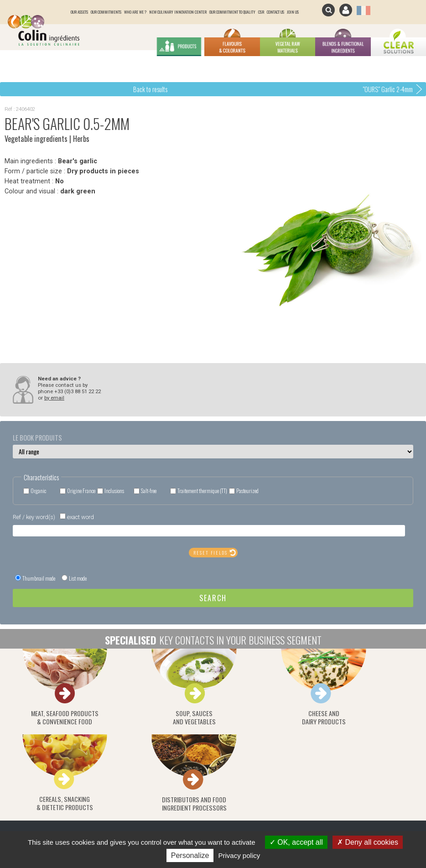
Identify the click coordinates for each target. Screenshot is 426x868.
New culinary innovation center (178, 12)
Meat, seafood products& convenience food (42, 700)
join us (293, 12)
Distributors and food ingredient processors (384, 696)
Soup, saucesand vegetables (128, 696)
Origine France (81, 491)
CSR (261, 12)
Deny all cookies (368, 842)
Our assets (79, 12)
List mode (78, 578)
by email (54, 398)
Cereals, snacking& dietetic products (298, 696)
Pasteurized (247, 491)
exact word (81, 517)
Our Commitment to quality (232, 12)
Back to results (150, 89)
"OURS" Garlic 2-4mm (388, 89)
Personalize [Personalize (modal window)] (190, 855)
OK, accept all (296, 842)
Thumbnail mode (39, 578)
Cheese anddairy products (213, 696)
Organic (38, 491)
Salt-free (149, 491)
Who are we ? (135, 12)
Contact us (275, 12)
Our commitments (106, 12)
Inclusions (114, 491)
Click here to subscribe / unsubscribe (213, 746)
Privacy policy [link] (239, 855)
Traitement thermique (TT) (202, 491)
